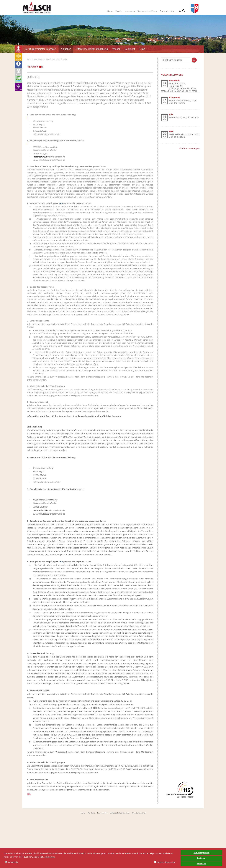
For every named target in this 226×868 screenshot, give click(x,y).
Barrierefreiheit (167, 11)
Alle (29, 794)
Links (142, 49)
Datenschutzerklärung (147, 11)
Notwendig (12, 862)
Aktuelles (66, 49)
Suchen (194, 60)
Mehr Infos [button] (50, 857)
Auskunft (130, 49)
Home (110, 11)
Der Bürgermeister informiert (40, 49)
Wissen (116, 49)
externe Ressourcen (165, 862)
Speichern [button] (202, 858)
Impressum (130, 11)
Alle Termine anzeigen (189, 148)
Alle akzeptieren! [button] (201, 853)
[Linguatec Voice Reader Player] (37, 68)
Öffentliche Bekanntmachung (92, 49)
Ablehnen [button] (201, 864)
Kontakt (119, 11)
